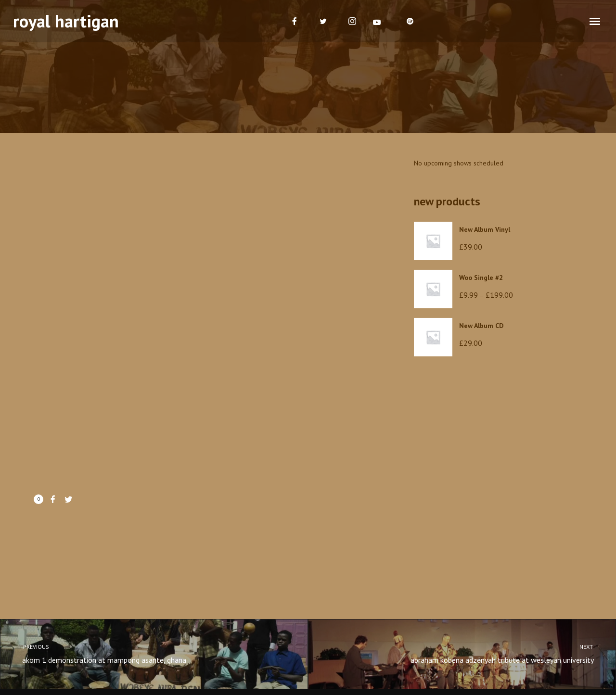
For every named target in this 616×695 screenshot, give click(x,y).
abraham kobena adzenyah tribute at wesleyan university (471, 653)
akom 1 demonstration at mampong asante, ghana (145, 653)
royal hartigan (66, 21)
